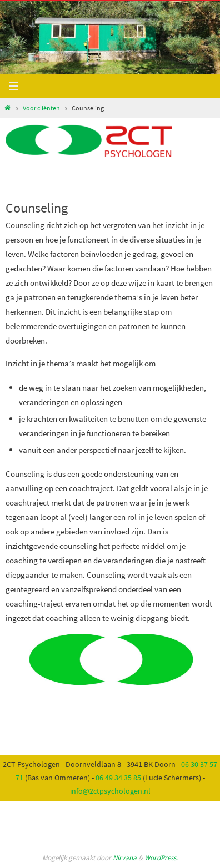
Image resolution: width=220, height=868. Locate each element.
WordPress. (161, 858)
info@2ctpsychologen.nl (110, 791)
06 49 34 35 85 (118, 778)
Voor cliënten (41, 108)
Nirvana (125, 858)
